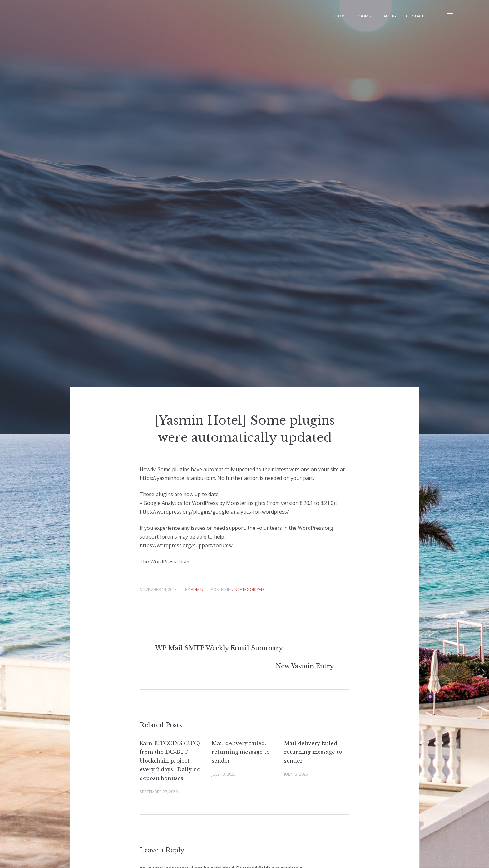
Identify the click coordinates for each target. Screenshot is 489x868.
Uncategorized (248, 589)
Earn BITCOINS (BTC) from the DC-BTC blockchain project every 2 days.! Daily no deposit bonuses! (170, 761)
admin (197, 589)
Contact (415, 16)
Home (341, 16)
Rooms (364, 16)
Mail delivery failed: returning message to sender (241, 752)
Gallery (388, 16)
